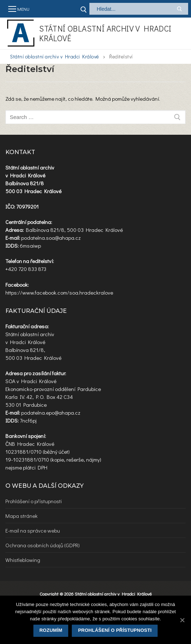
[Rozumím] (182, 620)
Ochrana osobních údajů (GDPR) (43, 545)
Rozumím (51, 630)
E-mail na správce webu (33, 530)
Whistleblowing (23, 560)
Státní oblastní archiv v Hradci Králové (105, 34)
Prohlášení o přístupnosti (34, 501)
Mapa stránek (22, 516)
